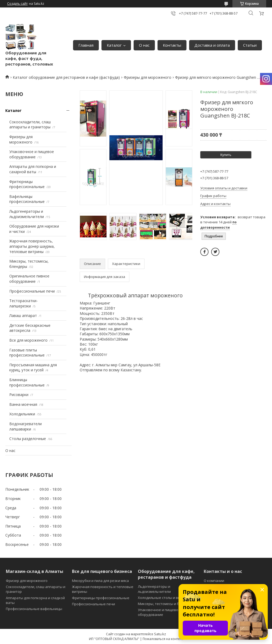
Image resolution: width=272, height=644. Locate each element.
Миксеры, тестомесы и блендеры (166, 604)
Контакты (172, 45)
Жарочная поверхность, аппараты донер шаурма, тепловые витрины (32, 246)
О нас (144, 45)
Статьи (250, 45)
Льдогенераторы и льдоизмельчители (27, 214)
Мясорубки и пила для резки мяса (100, 581)
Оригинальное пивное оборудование (29, 279)
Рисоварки (19, 395)
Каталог (114, 45)
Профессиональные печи (32, 291)
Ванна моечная (23, 404)
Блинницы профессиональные (27, 382)
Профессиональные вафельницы (34, 609)
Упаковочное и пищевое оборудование (32, 154)
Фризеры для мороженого (148, 77)
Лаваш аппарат (23, 316)
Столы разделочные (28, 439)
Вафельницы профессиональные (27, 199)
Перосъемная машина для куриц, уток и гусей (33, 367)
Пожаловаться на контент (163, 639)
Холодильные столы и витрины (164, 598)
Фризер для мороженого (27, 581)
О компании (214, 581)
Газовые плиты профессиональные (27, 353)
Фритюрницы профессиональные (27, 184)
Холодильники (22, 414)
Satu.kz (160, 634)
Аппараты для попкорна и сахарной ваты (33, 169)
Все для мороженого (28, 340)
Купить (226, 155)
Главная (86, 45)
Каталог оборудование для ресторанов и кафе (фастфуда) (66, 77)
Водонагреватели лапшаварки (25, 426)
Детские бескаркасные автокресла (30, 328)
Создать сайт (17, 4)
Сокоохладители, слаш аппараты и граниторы (30, 125)
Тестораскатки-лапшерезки (24, 303)
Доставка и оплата (212, 45)
